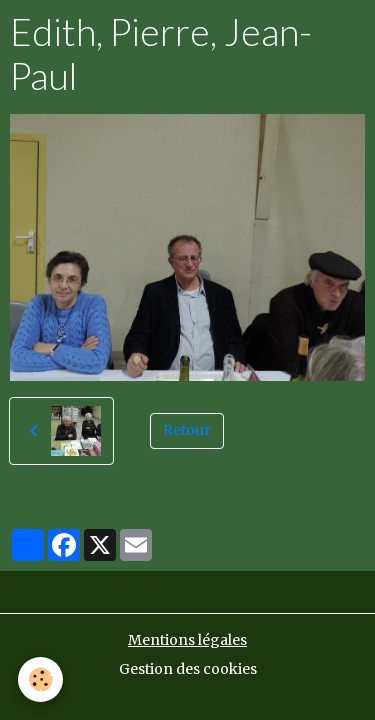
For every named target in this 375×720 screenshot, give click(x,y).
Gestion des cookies (188, 669)
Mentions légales (187, 640)
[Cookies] (40, 679)
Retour (187, 430)
